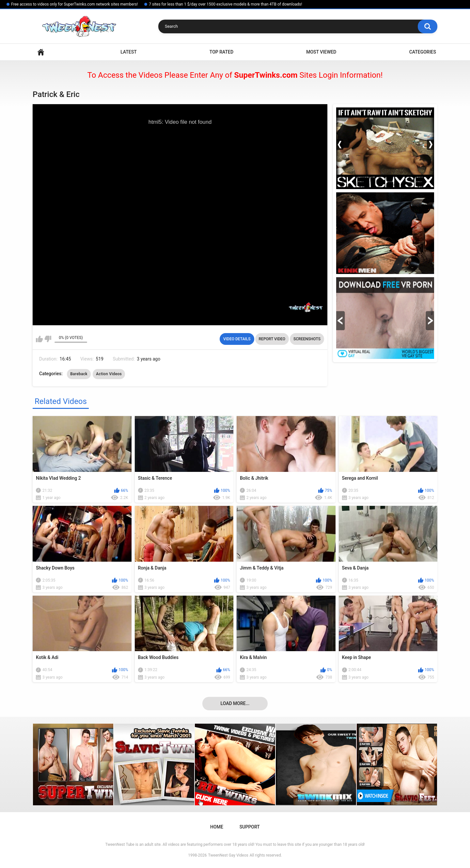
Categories (423, 52)
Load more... (235, 703)
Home (41, 52)
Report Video (272, 339)
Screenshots (307, 339)
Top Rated (221, 52)
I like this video (39, 339)
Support (250, 827)
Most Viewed (321, 52)
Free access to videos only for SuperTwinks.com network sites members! (74, 4)
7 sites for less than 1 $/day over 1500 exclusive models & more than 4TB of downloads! (225, 4)
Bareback (79, 374)
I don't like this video (48, 339)
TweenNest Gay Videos (228, 855)
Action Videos (109, 374)
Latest (129, 52)
